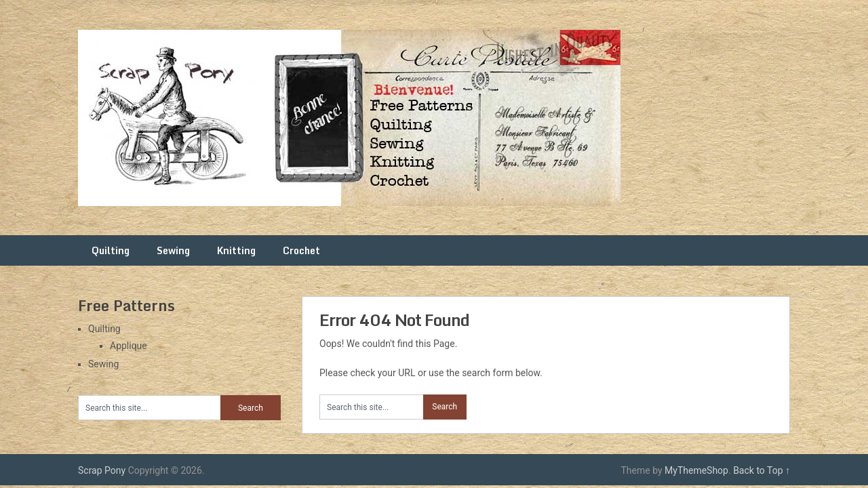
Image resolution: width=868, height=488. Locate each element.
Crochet (301, 250)
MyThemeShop (696, 470)
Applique (129, 346)
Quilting (111, 250)
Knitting (236, 250)
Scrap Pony (102, 470)
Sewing (173, 250)
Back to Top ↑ (762, 470)
